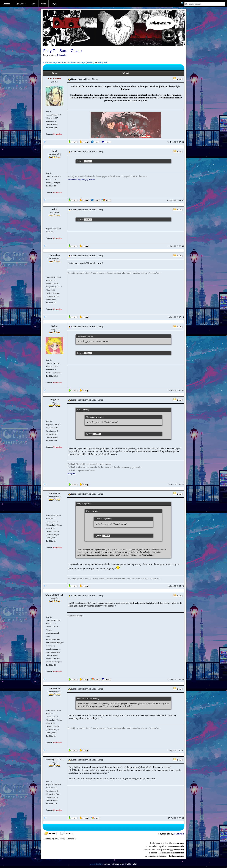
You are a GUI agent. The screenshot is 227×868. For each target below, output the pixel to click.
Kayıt (54, 4)
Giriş (44, 4)
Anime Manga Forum (54, 62)
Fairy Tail (103, 62)
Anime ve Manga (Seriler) (81, 62)
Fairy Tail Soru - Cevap (63, 51)
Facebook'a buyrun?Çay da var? (81, 180)
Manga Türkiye (96, 864)
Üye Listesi (21, 4)
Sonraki (63, 55)
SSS (34, 4)
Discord (6, 4)
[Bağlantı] (72, 474)
